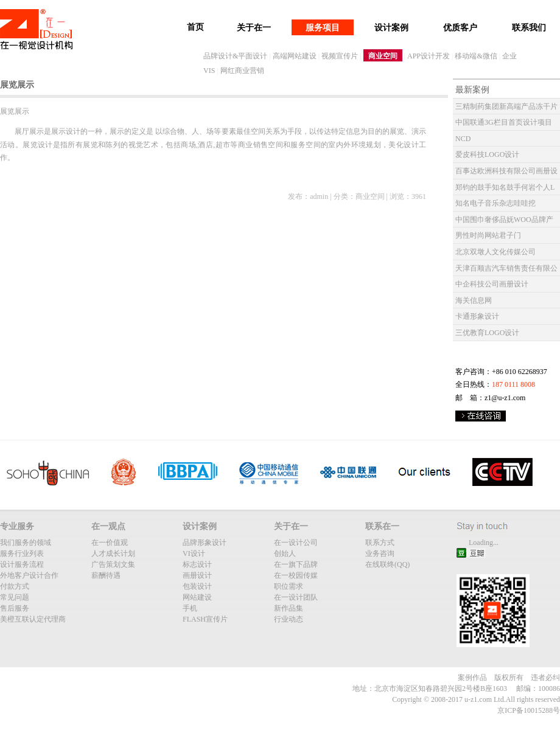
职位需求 (289, 586)
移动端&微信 (476, 56)
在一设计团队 (296, 597)
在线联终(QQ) (387, 564)
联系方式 (380, 543)
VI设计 (194, 553)
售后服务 (15, 608)
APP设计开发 (429, 56)
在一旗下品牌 (296, 564)
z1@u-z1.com (505, 398)
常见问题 (15, 597)
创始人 (285, 553)
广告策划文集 (113, 564)
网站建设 (197, 597)
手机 (190, 608)
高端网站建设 (295, 56)
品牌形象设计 (205, 543)
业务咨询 (380, 553)
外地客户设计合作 (29, 575)
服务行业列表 (22, 553)
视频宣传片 (340, 56)
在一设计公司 (296, 543)
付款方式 (15, 586)
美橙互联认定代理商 (33, 619)
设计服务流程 (22, 564)
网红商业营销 (242, 71)
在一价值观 (110, 543)
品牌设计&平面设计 (235, 56)
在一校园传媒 (296, 575)
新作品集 (289, 608)
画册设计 (197, 575)
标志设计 (197, 564)
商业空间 (383, 56)
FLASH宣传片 (205, 619)
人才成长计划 (113, 553)
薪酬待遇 (106, 575)
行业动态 (289, 619)
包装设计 (197, 586)
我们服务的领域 (26, 543)
